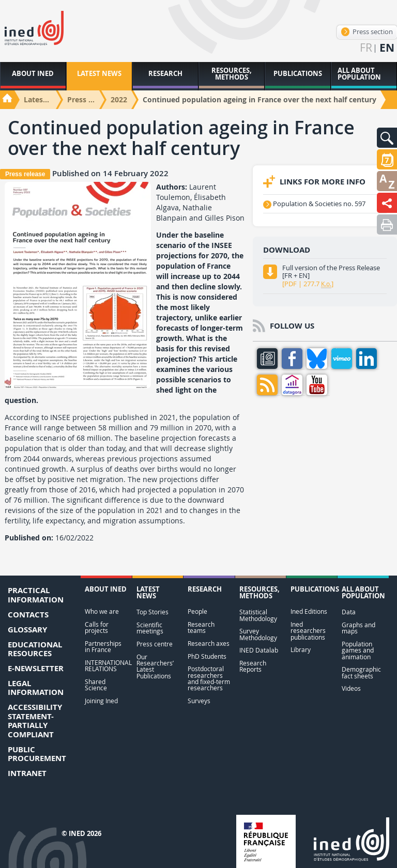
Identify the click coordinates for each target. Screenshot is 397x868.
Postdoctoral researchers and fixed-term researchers (209, 678)
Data (349, 612)
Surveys (199, 701)
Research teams (201, 627)
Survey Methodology (258, 634)
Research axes (209, 644)
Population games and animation (358, 650)
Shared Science (96, 685)
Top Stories (152, 612)
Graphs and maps (358, 628)
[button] (387, 138)
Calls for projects (97, 627)
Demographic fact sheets (361, 672)
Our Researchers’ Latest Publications (155, 667)
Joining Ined (101, 701)
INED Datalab (259, 650)
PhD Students (207, 656)
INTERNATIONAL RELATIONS (106, 666)
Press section (367, 32)
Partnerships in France (103, 647)
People (197, 611)
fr (366, 48)
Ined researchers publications (308, 631)
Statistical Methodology (258, 615)
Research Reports (253, 666)
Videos (351, 688)
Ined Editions (309, 611)
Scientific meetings (150, 628)
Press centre (155, 644)
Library (301, 650)
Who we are (102, 611)
